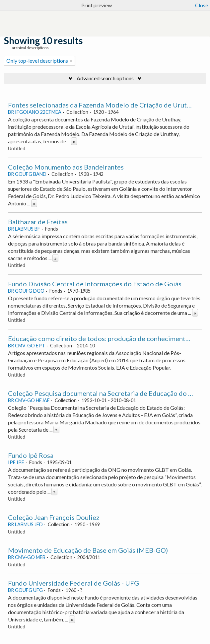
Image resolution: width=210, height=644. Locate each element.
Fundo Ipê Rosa (31, 455)
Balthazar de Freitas (38, 222)
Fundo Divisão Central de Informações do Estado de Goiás (95, 284)
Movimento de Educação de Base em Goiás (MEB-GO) (88, 550)
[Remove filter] (71, 61)
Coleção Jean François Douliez (54, 517)
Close (202, 5)
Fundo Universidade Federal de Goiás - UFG (73, 583)
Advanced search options (105, 78)
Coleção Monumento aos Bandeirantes (66, 167)
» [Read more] (74, 141)
